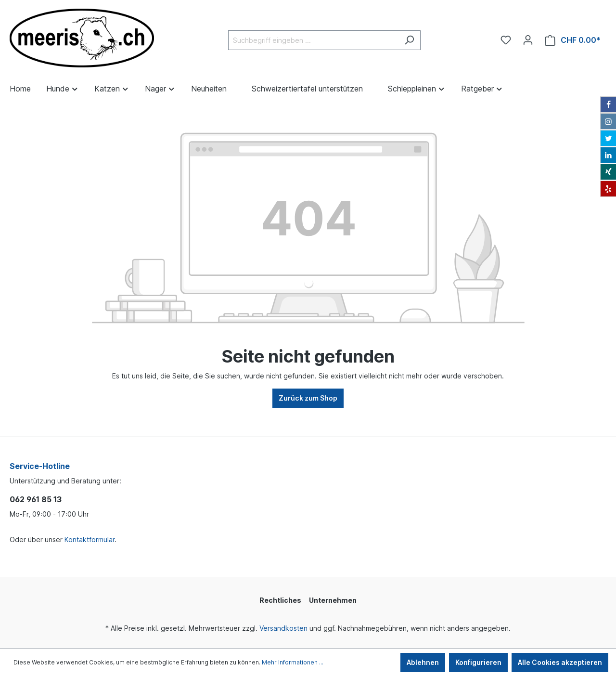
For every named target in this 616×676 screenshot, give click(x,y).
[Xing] (608, 172)
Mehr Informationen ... (293, 662)
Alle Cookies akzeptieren (560, 662)
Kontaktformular (90, 539)
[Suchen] (409, 40)
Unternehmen (333, 600)
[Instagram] (608, 121)
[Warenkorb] (573, 40)
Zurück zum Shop (308, 398)
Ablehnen (423, 662)
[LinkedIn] (608, 155)
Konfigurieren (478, 662)
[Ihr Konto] (528, 40)
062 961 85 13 (36, 499)
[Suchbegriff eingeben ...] (313, 40)
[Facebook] (608, 104)
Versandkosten (283, 628)
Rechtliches (280, 600)
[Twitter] (608, 138)
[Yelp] (608, 189)
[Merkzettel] (506, 40)
